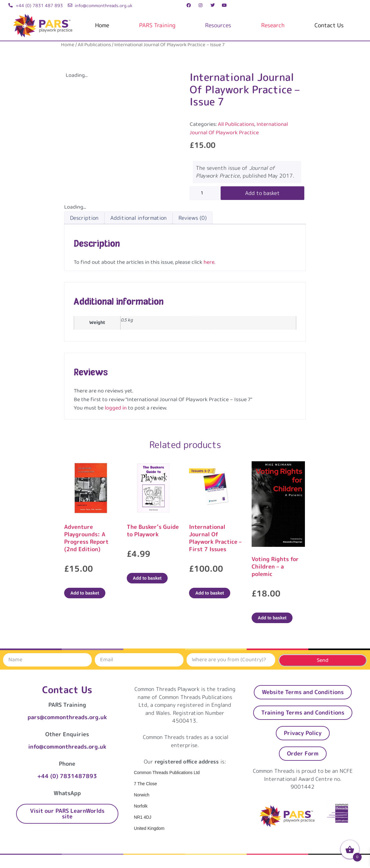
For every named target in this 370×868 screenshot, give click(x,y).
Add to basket (262, 193)
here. (209, 262)
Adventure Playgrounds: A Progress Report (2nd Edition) (86, 538)
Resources (218, 25)
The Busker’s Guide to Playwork (153, 531)
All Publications (94, 45)
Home (102, 25)
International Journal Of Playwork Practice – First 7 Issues (215, 538)
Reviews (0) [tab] (193, 218)
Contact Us (329, 25)
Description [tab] (84, 218)
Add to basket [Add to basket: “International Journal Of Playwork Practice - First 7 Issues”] (210, 593)
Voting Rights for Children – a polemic (275, 567)
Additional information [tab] (139, 218)
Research (273, 25)
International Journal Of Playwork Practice (239, 128)
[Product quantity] (205, 193)
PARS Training (157, 25)
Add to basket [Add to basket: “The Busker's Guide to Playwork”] (147, 578)
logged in (116, 408)
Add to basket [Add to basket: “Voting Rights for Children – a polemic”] (272, 618)
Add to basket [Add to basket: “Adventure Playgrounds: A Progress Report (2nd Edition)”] (85, 593)
